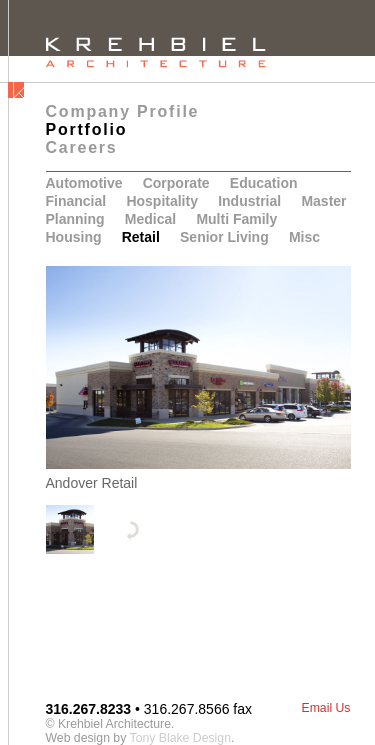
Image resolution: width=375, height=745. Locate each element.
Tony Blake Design (180, 738)
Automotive (84, 183)
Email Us (325, 708)
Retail (141, 237)
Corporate (176, 183)
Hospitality (162, 201)
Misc (304, 237)
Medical (150, 219)
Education (264, 183)
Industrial (249, 201)
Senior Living (224, 237)
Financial (76, 201)
